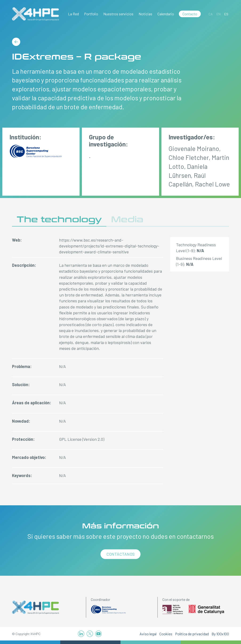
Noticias (145, 14)
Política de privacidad (192, 634)
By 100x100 (220, 634)
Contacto (190, 14)
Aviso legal (148, 634)
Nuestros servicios (118, 14)
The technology (59, 220)
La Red (73, 14)
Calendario (166, 14)
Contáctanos (120, 554)
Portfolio (91, 14)
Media (127, 220)
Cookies (166, 634)
